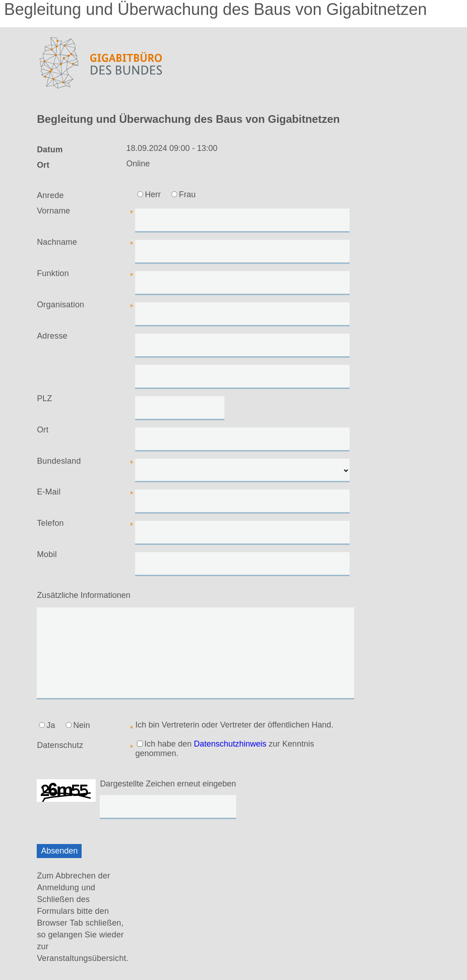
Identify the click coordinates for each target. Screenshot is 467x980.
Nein (78, 725)
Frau (183, 194)
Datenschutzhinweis (230, 744)
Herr (149, 194)
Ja (47, 725)
